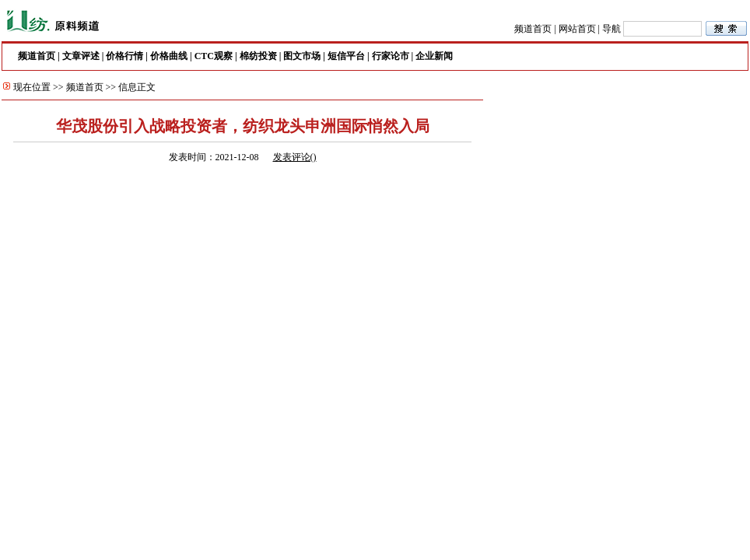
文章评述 (81, 56)
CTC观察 (214, 56)
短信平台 (346, 56)
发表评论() (295, 157)
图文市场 (302, 56)
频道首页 (533, 29)
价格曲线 (169, 56)
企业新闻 (434, 56)
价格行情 (124, 56)
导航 (612, 29)
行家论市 (391, 56)
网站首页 (577, 29)
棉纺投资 (258, 56)
